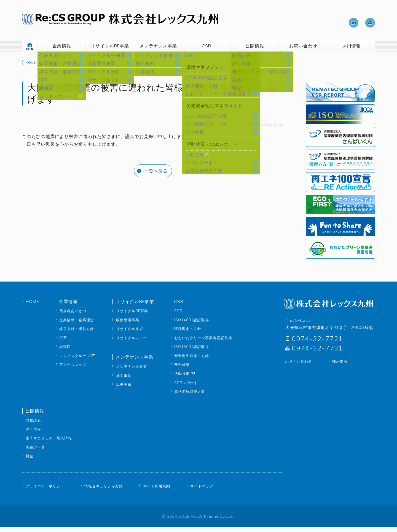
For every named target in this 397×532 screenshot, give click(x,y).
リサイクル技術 (130, 334)
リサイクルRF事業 (132, 316)
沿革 (63, 342)
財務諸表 (33, 425)
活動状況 (182, 378)
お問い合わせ (301, 366)
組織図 (65, 352)
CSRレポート (340, 96)
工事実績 (124, 389)
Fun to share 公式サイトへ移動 (340, 231)
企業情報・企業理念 (77, 325)
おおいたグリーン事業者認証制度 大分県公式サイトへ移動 (340, 253)
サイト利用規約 (157, 491)
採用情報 (340, 366)
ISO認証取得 (340, 119)
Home (31, 67)
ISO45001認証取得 (192, 352)
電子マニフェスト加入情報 (49, 443)
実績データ (35, 452)
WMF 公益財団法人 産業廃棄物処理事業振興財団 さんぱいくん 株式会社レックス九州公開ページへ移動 (340, 142)
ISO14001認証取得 (192, 325)
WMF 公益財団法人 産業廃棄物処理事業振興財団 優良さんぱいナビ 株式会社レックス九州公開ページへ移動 (340, 164)
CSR (178, 316)
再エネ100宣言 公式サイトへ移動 (340, 187)
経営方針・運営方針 (77, 334)
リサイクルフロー (132, 342)
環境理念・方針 (188, 334)
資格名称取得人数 (190, 396)
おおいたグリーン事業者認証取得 (203, 342)
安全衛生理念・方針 (192, 360)
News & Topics (63, 67)
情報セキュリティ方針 (104, 491)
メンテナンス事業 (132, 371)
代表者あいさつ (73, 316)
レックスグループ (75, 360)
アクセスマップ (73, 369)
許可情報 (33, 434)
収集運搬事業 (128, 325)
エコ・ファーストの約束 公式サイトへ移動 (340, 209)
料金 (29, 461)
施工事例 (124, 380)
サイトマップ (202, 491)
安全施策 (182, 369)
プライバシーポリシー (45, 491)
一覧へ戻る (156, 175)
